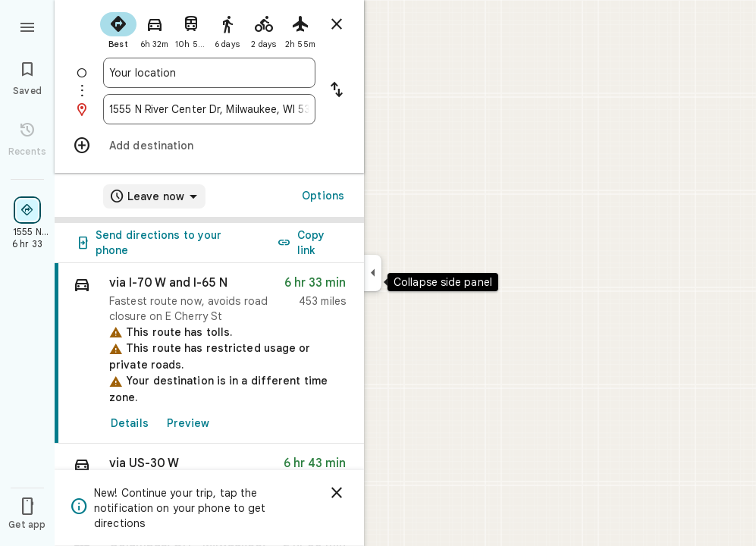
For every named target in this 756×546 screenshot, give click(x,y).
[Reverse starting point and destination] (337, 91)
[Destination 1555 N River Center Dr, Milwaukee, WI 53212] (209, 109)
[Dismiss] (337, 493)
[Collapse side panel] (373, 273)
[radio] (118, 29)
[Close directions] (337, 24)
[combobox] (209, 73)
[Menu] (27, 26)
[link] (209, 353)
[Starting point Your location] (209, 73)
